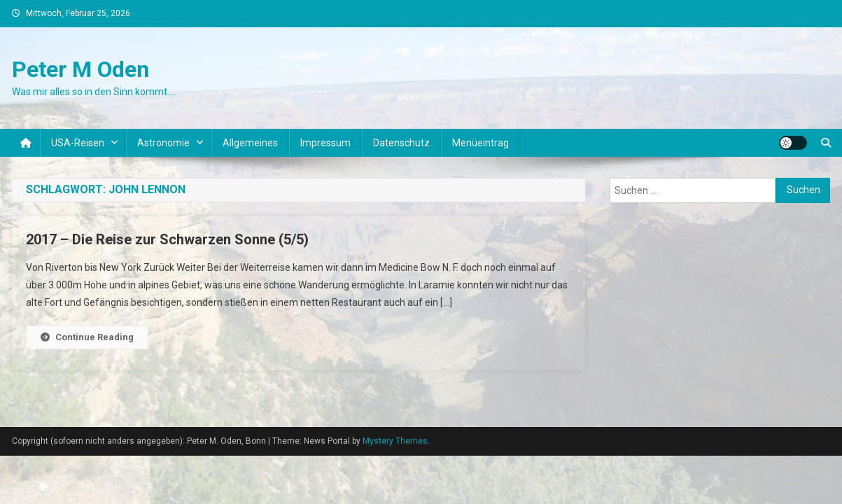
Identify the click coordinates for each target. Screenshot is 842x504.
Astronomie (163, 143)
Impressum (325, 143)
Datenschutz (401, 143)
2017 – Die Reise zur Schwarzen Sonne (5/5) (167, 239)
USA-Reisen (78, 143)
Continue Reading (87, 337)
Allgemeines (250, 143)
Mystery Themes (395, 441)
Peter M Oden (80, 69)
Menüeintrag (480, 143)
